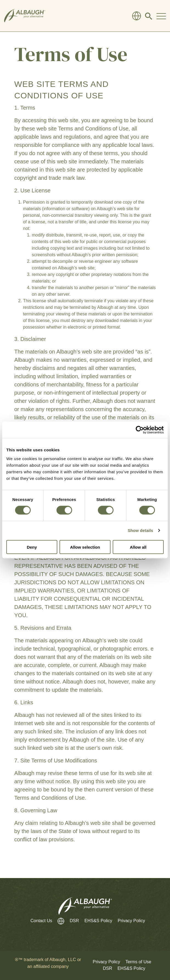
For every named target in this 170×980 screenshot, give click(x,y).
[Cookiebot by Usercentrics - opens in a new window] (140, 430)
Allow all (138, 547)
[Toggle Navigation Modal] (161, 16)
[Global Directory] (137, 16)
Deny (32, 547)
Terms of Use (138, 962)
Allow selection (85, 547)
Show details (141, 530)
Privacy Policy (131, 921)
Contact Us (41, 921)
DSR (74, 921)
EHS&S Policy (98, 921)
